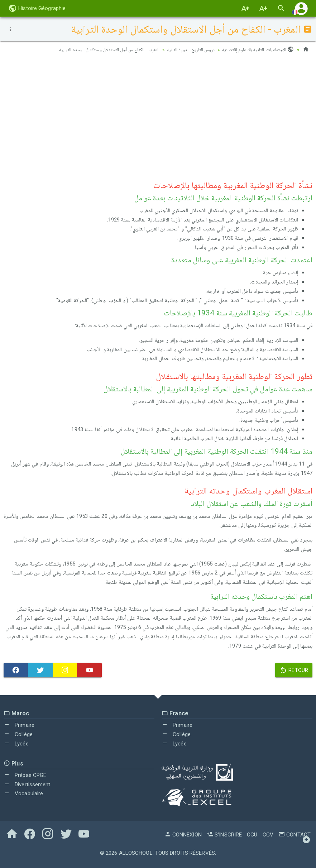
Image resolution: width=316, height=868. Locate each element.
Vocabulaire (23, 793)
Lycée (16, 744)
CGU (252, 835)
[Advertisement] (158, 115)
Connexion (183, 835)
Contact (295, 835)
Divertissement (27, 784)
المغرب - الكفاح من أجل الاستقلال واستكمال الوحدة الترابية (98, 49)
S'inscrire (224, 835)
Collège (18, 734)
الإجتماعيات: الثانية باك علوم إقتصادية (256, 49)
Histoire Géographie (37, 8)
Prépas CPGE (25, 775)
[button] (301, 8)
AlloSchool (136, 853)
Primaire (19, 725)
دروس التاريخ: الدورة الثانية (185, 49)
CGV (268, 835)
